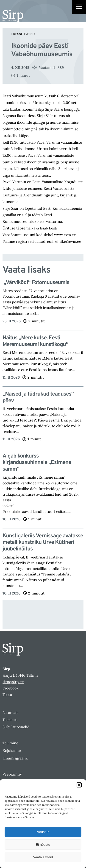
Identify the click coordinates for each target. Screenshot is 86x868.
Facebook (11, 688)
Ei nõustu (43, 844)
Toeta (7, 695)
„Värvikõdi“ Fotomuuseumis (36, 283)
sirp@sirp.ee (13, 682)
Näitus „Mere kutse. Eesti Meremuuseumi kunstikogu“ (35, 341)
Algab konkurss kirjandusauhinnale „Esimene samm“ (37, 463)
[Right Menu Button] (79, 7)
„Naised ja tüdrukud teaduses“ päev (38, 398)
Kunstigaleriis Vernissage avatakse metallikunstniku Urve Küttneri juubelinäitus (43, 543)
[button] (79, 785)
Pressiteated (23, 34)
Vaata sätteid (43, 857)
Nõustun (43, 832)
